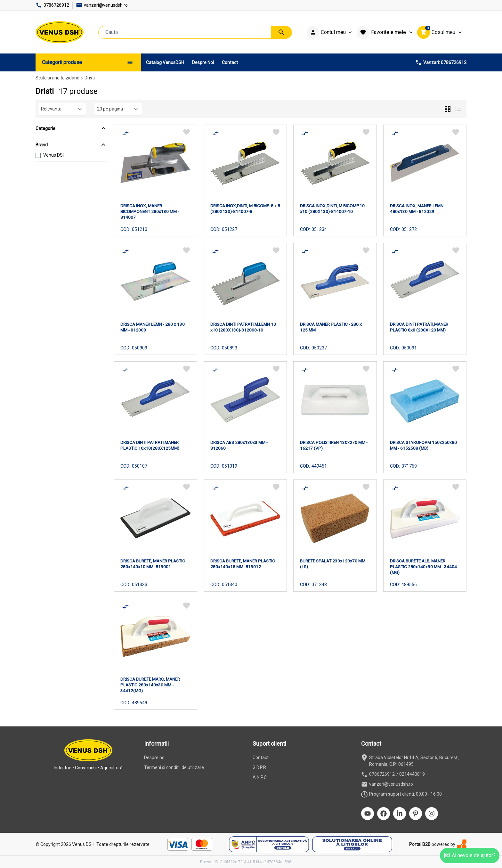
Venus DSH (54, 155)
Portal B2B (420, 844)
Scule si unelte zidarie (57, 78)
